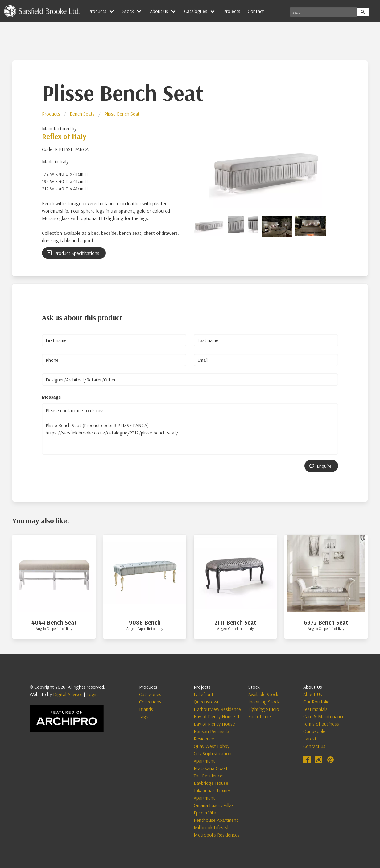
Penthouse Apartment (216, 820)
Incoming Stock (264, 702)
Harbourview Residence (217, 709)
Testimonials (315, 709)
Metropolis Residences (217, 835)
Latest (310, 739)
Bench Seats (82, 114)
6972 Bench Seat (326, 622)
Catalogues (196, 11)
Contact (256, 11)
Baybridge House (211, 783)
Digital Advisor (68, 694)
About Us (313, 694)
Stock (128, 11)
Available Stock (263, 694)
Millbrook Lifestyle (212, 827)
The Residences (209, 776)
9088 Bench (145, 622)
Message (52, 397)
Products (97, 11)
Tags (144, 716)
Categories (150, 694)
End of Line (260, 716)
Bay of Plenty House (214, 724)
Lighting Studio (264, 709)
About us (159, 11)
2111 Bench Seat (235, 622)
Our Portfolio (316, 702)
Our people (314, 731)
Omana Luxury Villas (214, 805)
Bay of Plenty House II (217, 716)
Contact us (314, 746)
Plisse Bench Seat (122, 114)
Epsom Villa (205, 813)
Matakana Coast (211, 768)
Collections (150, 702)
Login (92, 694)
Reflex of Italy (64, 136)
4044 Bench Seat (54, 622)
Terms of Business (321, 724)
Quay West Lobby (212, 746)
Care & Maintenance (324, 716)
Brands (146, 709)
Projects (232, 11)
